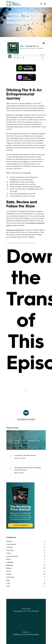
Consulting (10, 550)
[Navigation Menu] (45, 4)
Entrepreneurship (12, 556)
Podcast (17, 29)
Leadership (10, 562)
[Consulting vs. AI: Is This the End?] (26, 611)
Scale (8, 583)
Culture (9, 553)
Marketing (10, 565)
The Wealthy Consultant (17, 27)
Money (8, 571)
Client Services (11, 544)
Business (9, 541)
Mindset (9, 568)
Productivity (10, 577)
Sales (8, 580)
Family (8, 559)
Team (8, 586)
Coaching (9, 547)
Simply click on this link (15, 230)
